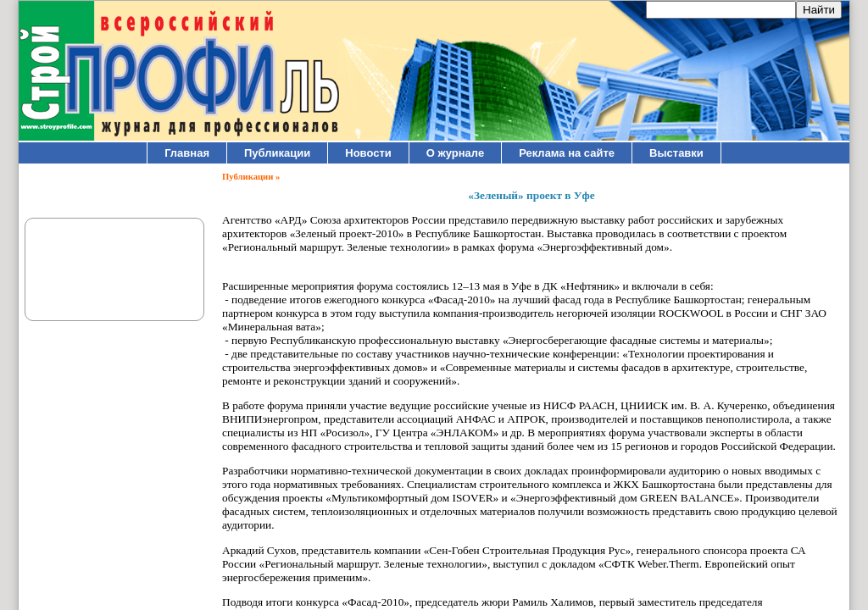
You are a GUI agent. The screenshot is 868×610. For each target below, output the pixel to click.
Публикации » (251, 177)
